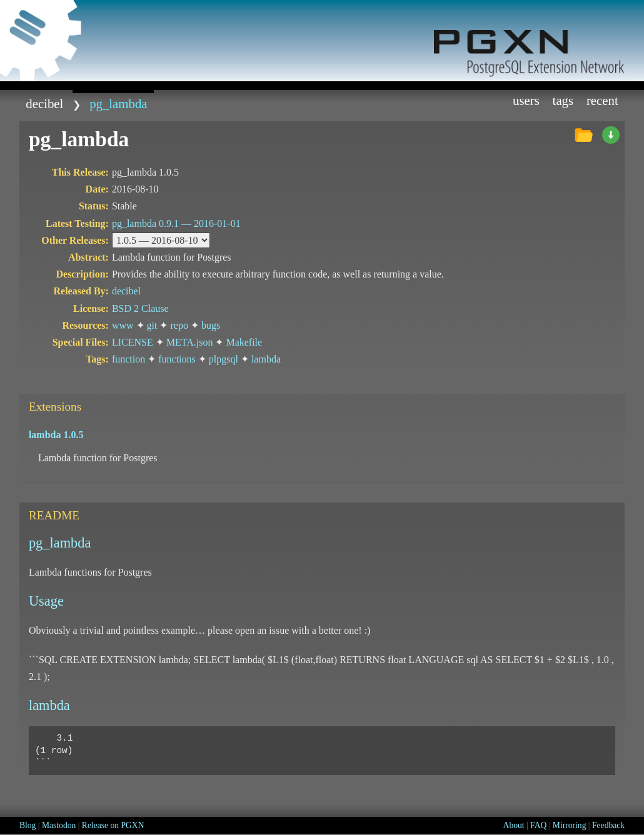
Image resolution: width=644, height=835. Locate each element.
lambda (266, 359)
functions (177, 359)
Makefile (244, 342)
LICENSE (133, 342)
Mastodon (59, 825)
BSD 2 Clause (140, 308)
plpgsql (224, 359)
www (123, 325)
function (128, 359)
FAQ (538, 825)
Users (526, 100)
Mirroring (570, 825)
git (152, 325)
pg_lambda (118, 103)
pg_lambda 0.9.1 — (176, 223)
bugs (211, 325)
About (514, 825)
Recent (602, 100)
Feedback (608, 825)
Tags (563, 100)
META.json (190, 342)
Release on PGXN (113, 825)
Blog (28, 825)
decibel (44, 103)
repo (179, 325)
